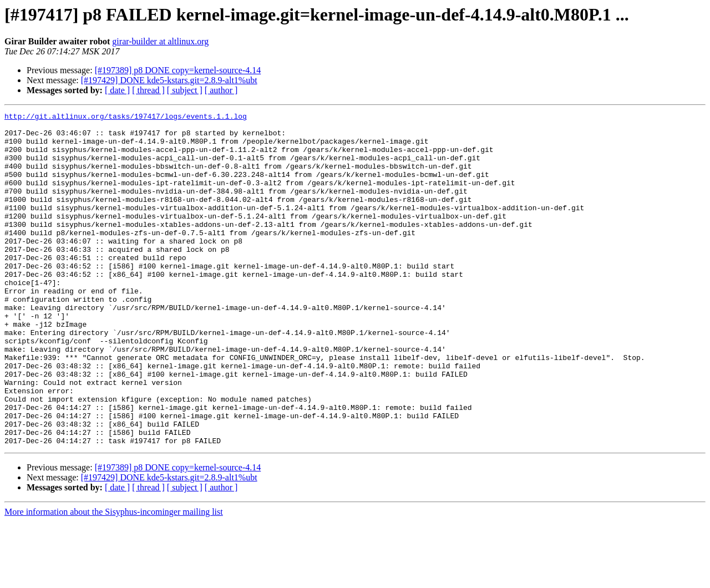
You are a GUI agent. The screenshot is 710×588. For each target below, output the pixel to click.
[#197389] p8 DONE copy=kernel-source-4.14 (178, 70)
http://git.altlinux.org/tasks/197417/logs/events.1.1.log (126, 118)
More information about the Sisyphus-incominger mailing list (114, 578)
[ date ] (117, 90)
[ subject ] (185, 90)
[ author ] (221, 90)
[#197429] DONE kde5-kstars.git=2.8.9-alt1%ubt (169, 80)
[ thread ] (148, 90)
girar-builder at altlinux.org (160, 41)
